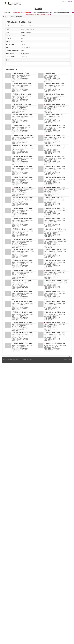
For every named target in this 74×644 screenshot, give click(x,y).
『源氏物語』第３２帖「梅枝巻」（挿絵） (23, 239)
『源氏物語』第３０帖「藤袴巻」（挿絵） (23, 229)
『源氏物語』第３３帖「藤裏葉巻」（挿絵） (56, 239)
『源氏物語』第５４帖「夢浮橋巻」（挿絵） (56, 343)
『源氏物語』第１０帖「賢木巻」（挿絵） (55, 125)
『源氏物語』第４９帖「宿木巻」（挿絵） (23, 322)
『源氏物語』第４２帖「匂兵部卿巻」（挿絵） (57, 281)
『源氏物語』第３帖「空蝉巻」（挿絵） (22, 94)
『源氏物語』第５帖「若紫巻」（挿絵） (22, 104)
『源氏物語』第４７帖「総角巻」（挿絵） (23, 312)
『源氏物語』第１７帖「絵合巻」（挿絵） (55, 156)
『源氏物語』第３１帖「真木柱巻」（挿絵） (56, 229)
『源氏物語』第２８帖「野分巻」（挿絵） (23, 219)
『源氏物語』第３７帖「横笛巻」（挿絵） (55, 260)
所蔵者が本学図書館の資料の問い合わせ (43, 13)
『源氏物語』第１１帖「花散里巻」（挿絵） (23, 136)
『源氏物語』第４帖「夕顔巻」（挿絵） (55, 94)
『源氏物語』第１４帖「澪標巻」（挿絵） (23, 146)
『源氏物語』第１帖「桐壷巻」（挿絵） (22, 84)
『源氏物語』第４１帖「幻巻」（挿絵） (22, 281)
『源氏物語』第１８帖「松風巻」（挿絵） (23, 167)
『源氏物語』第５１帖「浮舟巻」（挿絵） (23, 333)
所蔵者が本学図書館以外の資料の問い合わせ (64, 13)
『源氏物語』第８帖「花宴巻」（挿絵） (55, 115)
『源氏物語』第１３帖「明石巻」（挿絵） (55, 136)
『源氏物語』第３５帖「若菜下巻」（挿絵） (56, 250)
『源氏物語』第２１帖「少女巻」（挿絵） (55, 177)
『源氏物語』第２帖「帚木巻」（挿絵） (55, 84)
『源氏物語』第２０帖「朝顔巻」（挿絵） (23, 177)
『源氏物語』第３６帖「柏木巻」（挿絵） (23, 260)
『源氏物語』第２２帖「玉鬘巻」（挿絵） (23, 187)
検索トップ (6, 17)
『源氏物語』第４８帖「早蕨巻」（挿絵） (55, 312)
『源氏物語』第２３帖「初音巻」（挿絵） (55, 187)
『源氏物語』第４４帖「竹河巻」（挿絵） (55, 291)
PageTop (70, 356)
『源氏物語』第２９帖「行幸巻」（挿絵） (55, 219)
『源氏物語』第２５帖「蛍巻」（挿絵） (55, 198)
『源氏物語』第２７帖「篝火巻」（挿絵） (55, 208)
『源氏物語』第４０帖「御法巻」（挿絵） (55, 271)
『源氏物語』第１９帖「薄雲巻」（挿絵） (55, 167)
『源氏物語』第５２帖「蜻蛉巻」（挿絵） (55, 333)
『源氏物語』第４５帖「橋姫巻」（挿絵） (23, 302)
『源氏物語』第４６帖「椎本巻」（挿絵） (55, 302)
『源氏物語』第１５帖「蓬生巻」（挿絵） (55, 146)
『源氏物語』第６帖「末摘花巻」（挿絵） (55, 104)
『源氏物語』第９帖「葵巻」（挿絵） (22, 125)
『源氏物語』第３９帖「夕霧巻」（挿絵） (23, 271)
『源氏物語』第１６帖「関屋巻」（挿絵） (23, 156)
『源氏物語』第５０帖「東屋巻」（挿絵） (55, 322)
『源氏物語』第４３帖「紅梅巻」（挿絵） (23, 291)
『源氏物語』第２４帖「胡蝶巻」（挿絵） (23, 198)
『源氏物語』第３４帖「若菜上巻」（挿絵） (23, 250)
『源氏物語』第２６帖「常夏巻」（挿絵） (23, 208)
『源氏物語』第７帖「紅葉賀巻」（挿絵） (23, 115)
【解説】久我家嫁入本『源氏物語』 (21, 73)
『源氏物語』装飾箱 (50, 73)
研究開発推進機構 (68, 359)
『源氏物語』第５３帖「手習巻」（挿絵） (23, 343)
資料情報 (13, 17)
